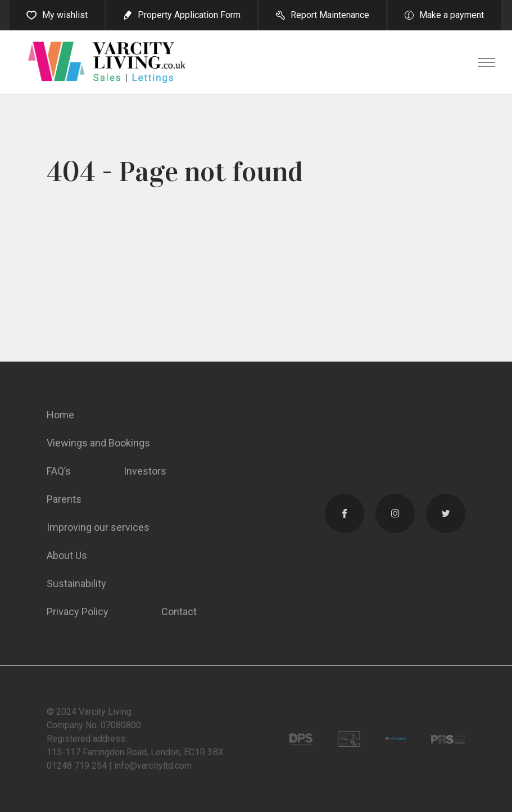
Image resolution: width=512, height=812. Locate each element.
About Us (67, 555)
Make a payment (452, 15)
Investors (145, 471)
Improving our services (98, 527)
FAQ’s (59, 471)
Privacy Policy (78, 612)
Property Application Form (189, 15)
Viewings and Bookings (98, 443)
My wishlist (65, 15)
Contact (179, 612)
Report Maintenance (330, 15)
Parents (64, 499)
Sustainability (76, 583)
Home (60, 415)
